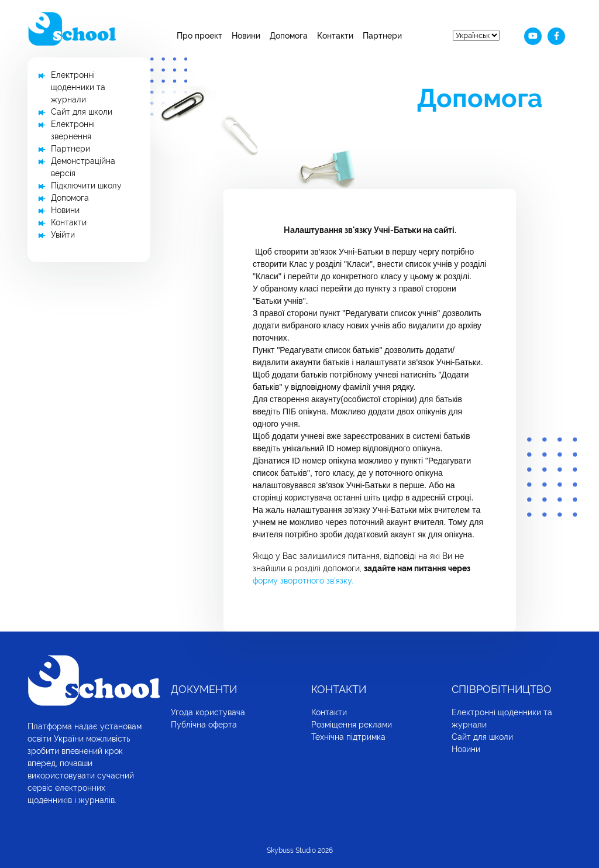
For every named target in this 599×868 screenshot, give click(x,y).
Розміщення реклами (352, 725)
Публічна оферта (204, 725)
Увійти (63, 235)
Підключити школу (86, 186)
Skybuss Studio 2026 (300, 850)
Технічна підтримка (348, 737)
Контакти (335, 36)
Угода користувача (208, 712)
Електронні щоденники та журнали (78, 87)
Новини (246, 36)
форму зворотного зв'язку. (303, 581)
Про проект (199, 36)
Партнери (382, 36)
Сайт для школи (82, 112)
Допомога (289, 36)
